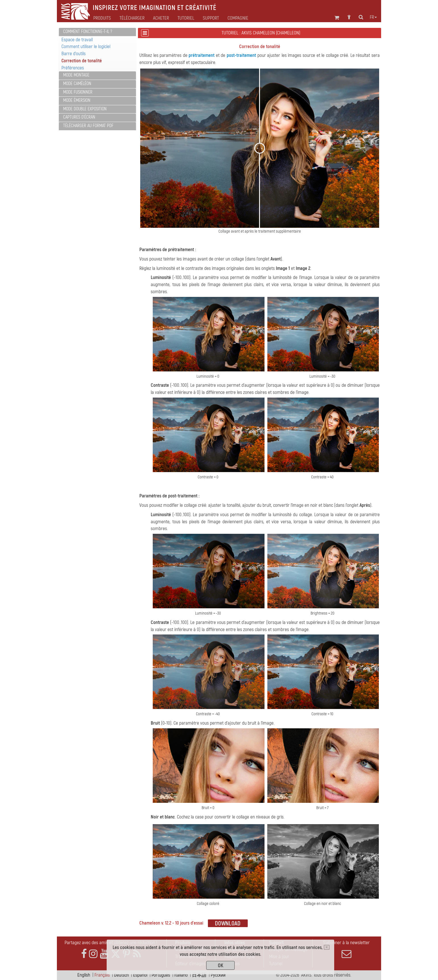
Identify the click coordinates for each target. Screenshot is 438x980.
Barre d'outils (74, 54)
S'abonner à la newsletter (346, 949)
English (84, 975)
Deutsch (121, 975)
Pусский (218, 975)
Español (140, 975)
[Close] (327, 947)
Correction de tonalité (82, 61)
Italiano (181, 975)
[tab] (97, 32)
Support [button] (211, 18)
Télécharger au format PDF (88, 126)
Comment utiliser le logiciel (86, 46)
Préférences (73, 68)
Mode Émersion (77, 100)
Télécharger (132, 18)
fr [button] (373, 17)
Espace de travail (77, 40)
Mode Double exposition (85, 109)
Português (161, 975)
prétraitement (202, 55)
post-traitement (241, 55)
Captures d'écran (79, 117)
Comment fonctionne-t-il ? (88, 32)
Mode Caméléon (77, 84)
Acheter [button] (161, 18)
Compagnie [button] (238, 18)
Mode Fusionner (78, 92)
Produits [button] (102, 18)
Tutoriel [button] (186, 18)
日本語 (199, 975)
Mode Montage (76, 75)
